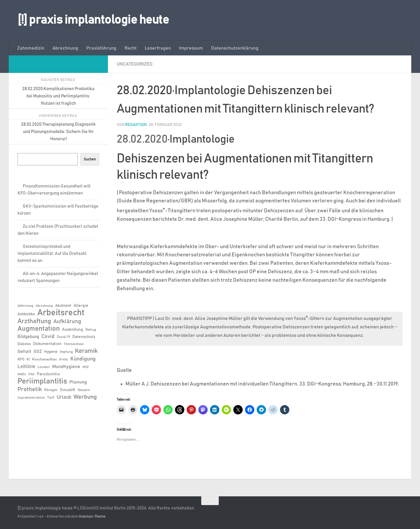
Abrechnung (65, 48)
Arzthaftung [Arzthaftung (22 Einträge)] (34, 321)
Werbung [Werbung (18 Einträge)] (85, 397)
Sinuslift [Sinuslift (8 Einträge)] (68, 390)
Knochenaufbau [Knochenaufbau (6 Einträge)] (44, 359)
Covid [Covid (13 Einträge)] (48, 337)
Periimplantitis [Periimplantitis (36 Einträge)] (42, 381)
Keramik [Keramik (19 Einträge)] (86, 351)
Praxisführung (101, 48)
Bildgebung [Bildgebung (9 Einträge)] (28, 337)
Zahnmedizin (31, 48)
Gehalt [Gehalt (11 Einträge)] (24, 351)
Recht (131, 48)
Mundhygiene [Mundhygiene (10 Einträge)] (66, 367)
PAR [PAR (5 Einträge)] (31, 374)
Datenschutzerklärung (235, 48)
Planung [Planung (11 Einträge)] (78, 382)
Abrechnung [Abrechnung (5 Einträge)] (44, 306)
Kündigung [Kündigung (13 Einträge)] (83, 359)
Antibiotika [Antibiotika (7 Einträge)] (26, 314)
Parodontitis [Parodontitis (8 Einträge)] (48, 374)
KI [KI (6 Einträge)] (28, 359)
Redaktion (136, 125)
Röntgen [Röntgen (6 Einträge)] (51, 390)
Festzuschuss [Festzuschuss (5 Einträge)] (74, 344)
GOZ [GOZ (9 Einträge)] (38, 352)
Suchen (90, 159)
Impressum (191, 48)
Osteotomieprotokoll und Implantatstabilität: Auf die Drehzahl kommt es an (52, 254)
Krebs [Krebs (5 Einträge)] (64, 360)
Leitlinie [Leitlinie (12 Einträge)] (26, 367)
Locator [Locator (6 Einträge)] (44, 367)
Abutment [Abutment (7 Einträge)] (63, 306)
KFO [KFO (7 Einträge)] (21, 359)
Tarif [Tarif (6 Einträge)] (51, 397)
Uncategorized (135, 64)
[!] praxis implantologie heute (93, 20)
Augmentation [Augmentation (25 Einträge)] (39, 329)
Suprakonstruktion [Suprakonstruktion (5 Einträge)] (31, 398)
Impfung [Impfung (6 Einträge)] (66, 352)
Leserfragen (158, 48)
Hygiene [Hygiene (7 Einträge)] (51, 352)
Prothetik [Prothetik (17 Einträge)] (30, 389)
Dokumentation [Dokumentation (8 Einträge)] (47, 344)
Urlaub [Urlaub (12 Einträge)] (64, 397)
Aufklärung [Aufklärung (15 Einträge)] (67, 322)
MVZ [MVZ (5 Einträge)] (86, 367)
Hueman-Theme (92, 517)
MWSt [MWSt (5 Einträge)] (22, 374)
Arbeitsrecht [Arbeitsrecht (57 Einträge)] (61, 313)
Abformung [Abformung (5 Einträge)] (25, 306)
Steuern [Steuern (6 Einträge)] (84, 390)
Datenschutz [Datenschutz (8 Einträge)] (84, 337)
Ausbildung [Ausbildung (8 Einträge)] (73, 330)
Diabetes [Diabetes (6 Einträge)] (24, 344)
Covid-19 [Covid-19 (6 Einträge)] (63, 337)
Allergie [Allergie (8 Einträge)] (81, 306)
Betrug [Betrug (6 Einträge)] (91, 330)
